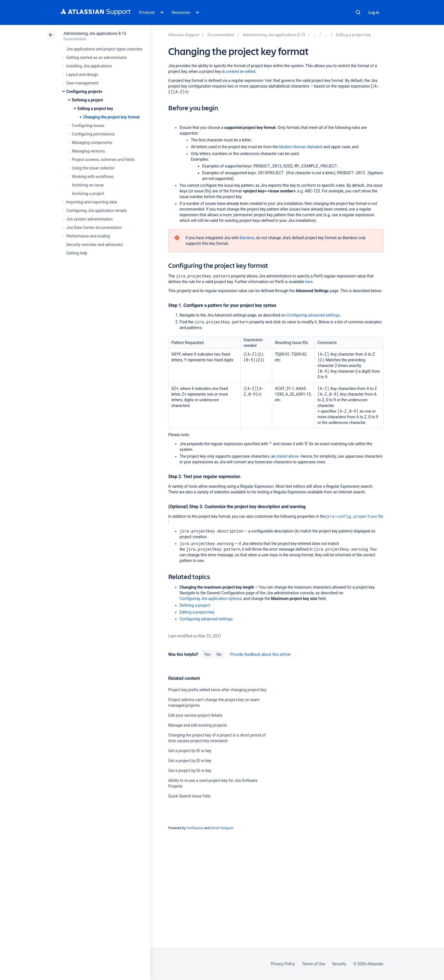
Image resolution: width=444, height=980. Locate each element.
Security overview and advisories (95, 245)
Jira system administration (89, 219)
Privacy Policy (283, 964)
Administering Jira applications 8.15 (95, 33)
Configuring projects (84, 92)
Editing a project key (95, 109)
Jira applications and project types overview (104, 49)
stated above (287, 456)
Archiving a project (88, 194)
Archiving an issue (88, 185)
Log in (374, 12)
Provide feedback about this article (260, 654)
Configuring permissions (93, 134)
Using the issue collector (93, 168)
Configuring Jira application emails (97, 211)
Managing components (92, 143)
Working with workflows (93, 177)
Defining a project (87, 100)
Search (358, 12)
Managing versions (88, 151)
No (219, 654)
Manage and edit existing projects (198, 725)
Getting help (77, 253)
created (232, 71)
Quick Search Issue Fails (189, 796)
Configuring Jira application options (211, 599)
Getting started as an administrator (97, 58)
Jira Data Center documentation (94, 228)
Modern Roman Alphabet (301, 147)
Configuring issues (88, 126)
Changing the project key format (111, 117)
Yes (207, 654)
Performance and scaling (88, 236)
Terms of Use (313, 964)
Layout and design (82, 75)
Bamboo (247, 238)
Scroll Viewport (222, 828)
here (309, 282)
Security (339, 964)
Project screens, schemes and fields (103, 160)
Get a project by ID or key (190, 751)
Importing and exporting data (92, 202)
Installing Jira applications (89, 66)
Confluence (195, 828)
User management (82, 83)
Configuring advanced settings (313, 315)
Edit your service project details (195, 715)
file (355, 516)
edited (250, 71)
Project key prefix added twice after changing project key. (218, 690)
